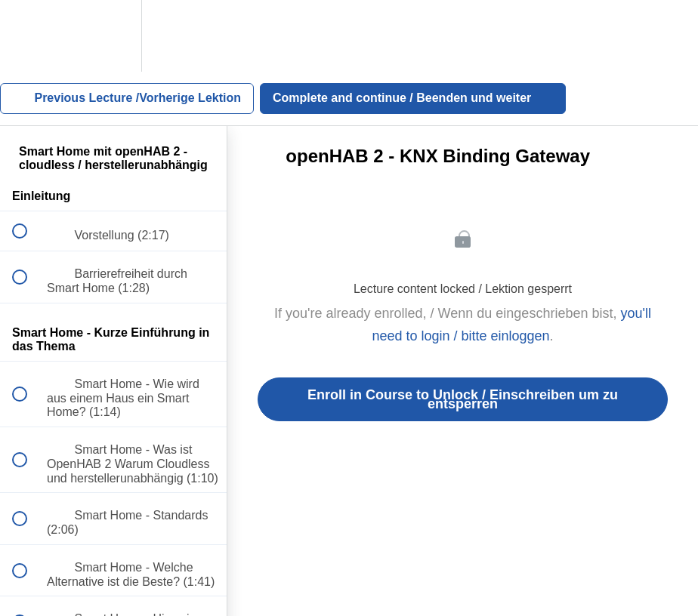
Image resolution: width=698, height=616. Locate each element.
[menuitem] (113, 36)
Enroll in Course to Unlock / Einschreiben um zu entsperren (463, 399)
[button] (28, 36)
